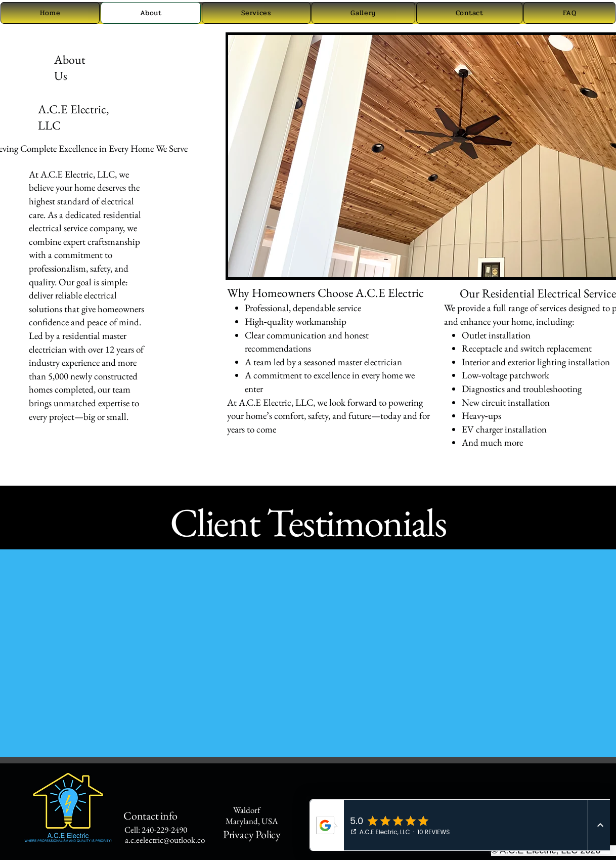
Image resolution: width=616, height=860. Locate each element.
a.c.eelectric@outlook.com (168, 840)
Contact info (146, 816)
